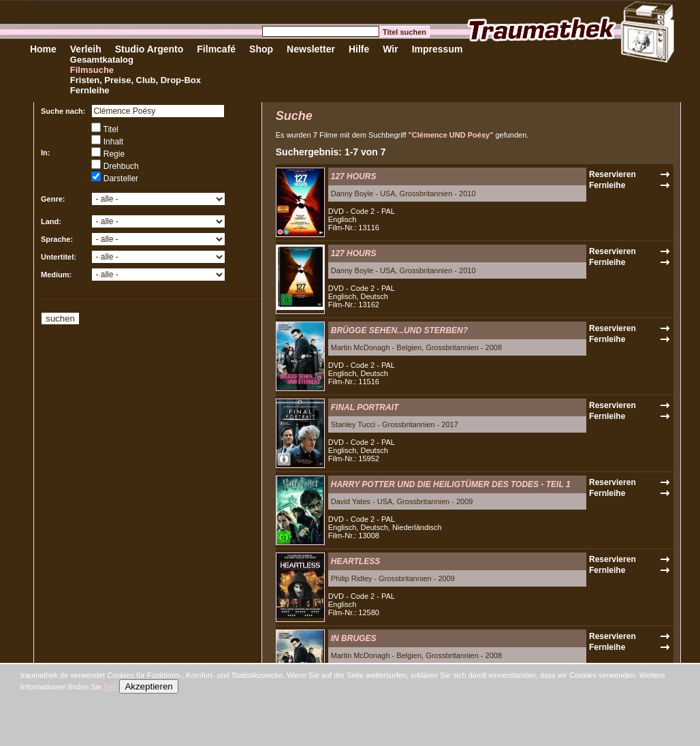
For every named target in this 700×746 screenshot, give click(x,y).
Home (43, 49)
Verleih (86, 49)
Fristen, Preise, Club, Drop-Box (136, 80)
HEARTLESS (355, 561)
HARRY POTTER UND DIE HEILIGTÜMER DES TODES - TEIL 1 (451, 484)
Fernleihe (90, 90)
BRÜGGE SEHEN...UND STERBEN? (399, 330)
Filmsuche (92, 70)
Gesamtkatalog (102, 60)
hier (110, 687)
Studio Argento (149, 49)
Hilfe (359, 49)
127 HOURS (354, 176)
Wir (390, 49)
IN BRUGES (354, 638)
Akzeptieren (148, 686)
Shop (261, 49)
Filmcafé (216, 49)
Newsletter (311, 49)
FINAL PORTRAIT (365, 407)
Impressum (437, 49)
